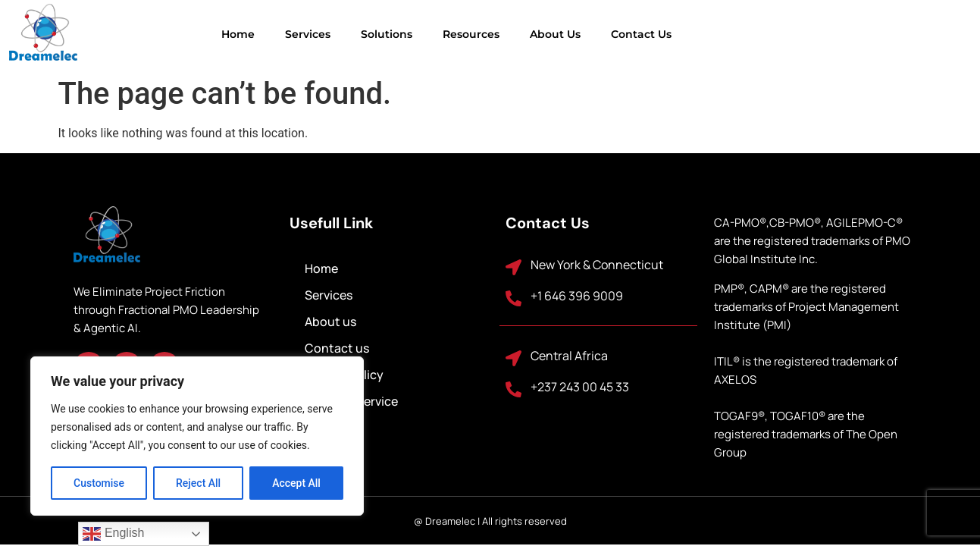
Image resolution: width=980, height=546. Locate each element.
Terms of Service (351, 401)
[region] (197, 436)
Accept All (296, 483)
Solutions (318, 34)
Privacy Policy (344, 375)
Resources (403, 34)
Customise (99, 483)
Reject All (198, 483)
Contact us (573, 34)
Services (240, 34)
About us (487, 34)
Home (170, 34)
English (113, 534)
